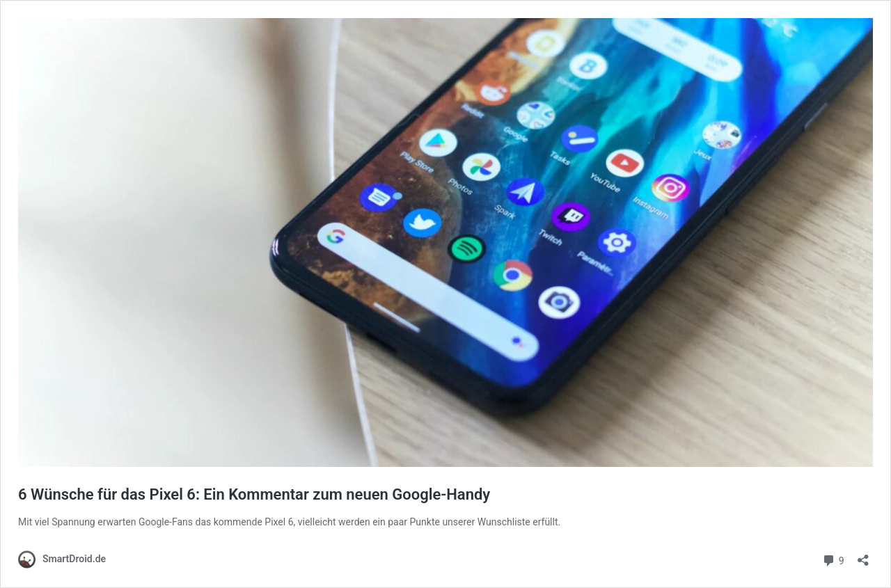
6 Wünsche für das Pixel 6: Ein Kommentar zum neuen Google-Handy (254, 494)
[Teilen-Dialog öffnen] (863, 556)
